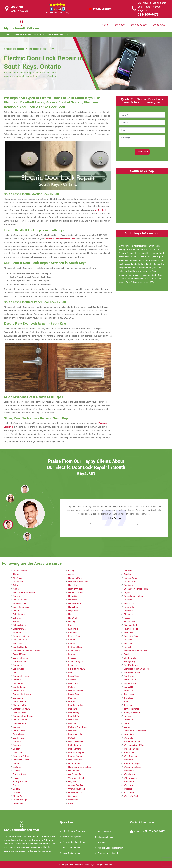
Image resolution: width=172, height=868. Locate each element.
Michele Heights (76, 742)
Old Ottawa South (76, 778)
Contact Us (159, 25)
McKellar (72, 731)
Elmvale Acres (20, 774)
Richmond (129, 614)
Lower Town (74, 676)
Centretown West (21, 702)
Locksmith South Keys (84, 865)
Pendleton (129, 574)
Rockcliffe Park (131, 636)
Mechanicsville (75, 734)
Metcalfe (72, 738)
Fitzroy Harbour (20, 782)
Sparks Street (130, 683)
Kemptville (73, 629)
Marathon (73, 702)
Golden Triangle (20, 800)
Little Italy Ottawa (77, 669)
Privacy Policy (104, 832)
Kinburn (72, 643)
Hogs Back (73, 611)
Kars (70, 625)
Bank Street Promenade (24, 593)
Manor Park (74, 694)
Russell (127, 647)
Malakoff (72, 687)
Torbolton (128, 705)
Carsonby (17, 680)
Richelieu (128, 611)
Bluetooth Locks (105, 837)
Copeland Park (20, 723)
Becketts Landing (21, 607)
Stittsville (128, 691)
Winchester (129, 782)
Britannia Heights (21, 636)
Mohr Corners (75, 749)
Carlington (18, 665)
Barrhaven (18, 596)
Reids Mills (129, 607)
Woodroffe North (131, 796)
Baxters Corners (20, 603)
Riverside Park (131, 625)
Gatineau (17, 793)
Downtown (18, 753)
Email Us (139, 831)
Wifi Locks (103, 842)
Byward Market (20, 654)
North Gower (74, 763)
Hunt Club (73, 618)
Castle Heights (20, 687)
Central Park (19, 691)
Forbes (16, 785)
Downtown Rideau (21, 760)
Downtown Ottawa (21, 756)
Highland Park (75, 603)
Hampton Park (75, 578)
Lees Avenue (74, 651)
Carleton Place (20, 662)
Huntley (72, 622)
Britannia (17, 633)
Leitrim (72, 654)
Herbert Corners (76, 593)
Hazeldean (73, 585)
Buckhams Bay (20, 640)
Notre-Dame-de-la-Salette (80, 767)
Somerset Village (132, 673)
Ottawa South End (77, 789)
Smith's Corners (131, 665)
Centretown (18, 698)
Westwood (129, 771)
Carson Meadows (21, 676)
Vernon (127, 727)
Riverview (128, 633)
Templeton (129, 694)
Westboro (128, 760)
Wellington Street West (135, 745)
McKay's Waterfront (77, 727)
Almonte (17, 574)
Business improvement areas (26, 651)
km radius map (142, 198)
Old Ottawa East (76, 774)
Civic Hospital (19, 713)
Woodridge (129, 793)
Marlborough (74, 713)
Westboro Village (132, 763)
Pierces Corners (131, 578)
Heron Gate (74, 596)
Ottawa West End (76, 793)
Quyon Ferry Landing (133, 596)
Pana (71, 803)
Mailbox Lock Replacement (110, 848)
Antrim (16, 585)
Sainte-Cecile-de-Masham (136, 651)
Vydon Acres (130, 734)
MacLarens (74, 683)
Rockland (128, 640)
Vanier (127, 723)
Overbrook (73, 796)
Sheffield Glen (130, 658)
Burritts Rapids (20, 647)
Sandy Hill (129, 654)
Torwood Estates (132, 709)
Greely (71, 571)
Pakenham (73, 800)
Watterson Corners (133, 742)
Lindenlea (73, 665)
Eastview (17, 767)
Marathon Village (76, 705)
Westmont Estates (132, 767)
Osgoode (72, 782)
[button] (27, 536)
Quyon (127, 593)
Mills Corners (74, 745)
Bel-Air (16, 611)
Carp (15, 673)
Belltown (17, 618)
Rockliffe (128, 643)
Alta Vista (17, 578)
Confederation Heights (23, 716)
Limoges (72, 658)
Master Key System (72, 837)
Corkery (16, 727)
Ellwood (16, 771)
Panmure (128, 571)
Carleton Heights (21, 658)
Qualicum (128, 585)
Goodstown (18, 803)
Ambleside (18, 582)
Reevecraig (129, 603)
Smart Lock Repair (71, 848)
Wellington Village (132, 749)
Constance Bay (20, 720)
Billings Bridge (20, 625)
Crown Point (18, 734)
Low (70, 673)
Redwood (128, 600)
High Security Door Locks (74, 831)
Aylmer (16, 589)
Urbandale (129, 720)
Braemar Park (19, 629)
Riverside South (131, 629)
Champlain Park (20, 705)
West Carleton (130, 753)
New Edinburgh (75, 760)
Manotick (73, 698)
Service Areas (139, 25)
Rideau (127, 618)
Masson (72, 723)
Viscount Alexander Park (135, 731)
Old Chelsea (74, 771)
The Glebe (129, 698)
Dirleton (16, 749)
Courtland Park (20, 731)
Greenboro (73, 574)
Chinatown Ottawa (21, 709)
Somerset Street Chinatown (137, 669)
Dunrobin (17, 763)
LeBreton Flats (75, 647)
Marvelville (73, 720)
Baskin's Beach (20, 600)
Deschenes (18, 745)
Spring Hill (129, 687)
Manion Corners (76, 691)
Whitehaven (129, 774)
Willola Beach (130, 778)
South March (130, 680)
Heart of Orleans (76, 589)
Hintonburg (73, 607)
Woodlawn (129, 785)
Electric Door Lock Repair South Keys (53, 34)
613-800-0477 (148, 15)
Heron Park (73, 600)
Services (120, 25)
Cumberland (18, 738)
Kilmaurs (72, 640)
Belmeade (18, 622)
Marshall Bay (74, 716)
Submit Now (142, 152)
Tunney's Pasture (132, 713)
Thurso (127, 702)
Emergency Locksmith (108, 853)
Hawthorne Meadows (78, 582)
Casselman (18, 683)
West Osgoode (131, 756)
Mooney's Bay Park (77, 753)
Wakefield (128, 738)
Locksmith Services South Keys (24, 34)
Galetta (16, 789)
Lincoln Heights (76, 662)
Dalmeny (17, 742)
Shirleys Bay (130, 662)
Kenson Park (74, 636)
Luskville (72, 680)
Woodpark (128, 789)
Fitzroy (16, 778)
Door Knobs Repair (71, 853)
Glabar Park (18, 796)
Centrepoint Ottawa (22, 694)
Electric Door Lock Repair (74, 842)
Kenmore (72, 633)
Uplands (128, 716)
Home (105, 25)
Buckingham (19, 643)
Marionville (73, 709)
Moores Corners (76, 756)
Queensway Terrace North (136, 589)
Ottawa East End (76, 785)
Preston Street (131, 582)
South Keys (129, 676)
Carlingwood (19, 669)
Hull (70, 614)
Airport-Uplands (20, 571)
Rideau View (130, 622)
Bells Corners (19, 614)
